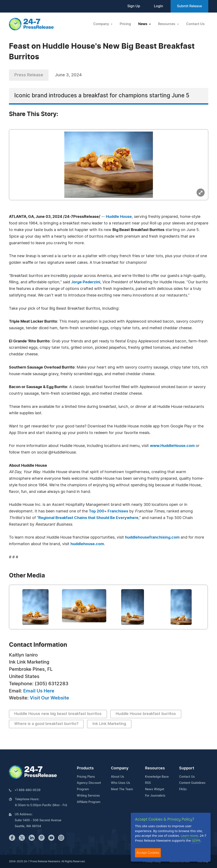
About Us (118, 777)
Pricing (125, 24)
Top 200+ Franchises (108, 511)
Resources (155, 768)
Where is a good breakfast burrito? (46, 724)
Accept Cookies (148, 853)
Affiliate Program (89, 802)
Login (159, 6)
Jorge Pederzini (86, 282)
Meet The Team (122, 789)
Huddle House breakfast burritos (146, 714)
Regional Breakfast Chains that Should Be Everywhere (88, 518)
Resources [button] (167, 24)
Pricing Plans (86, 777)
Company (120, 768)
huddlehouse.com (87, 544)
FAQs (183, 789)
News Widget (155, 789)
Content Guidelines (192, 783)
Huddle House (119, 217)
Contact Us (195, 24)
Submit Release (189, 6)
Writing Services (88, 796)
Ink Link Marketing (109, 724)
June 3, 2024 (68, 75)
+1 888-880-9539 (27, 790)
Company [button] (102, 24)
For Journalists (155, 796)
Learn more (190, 835)
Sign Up (134, 6)
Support (187, 768)
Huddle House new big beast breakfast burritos (58, 714)
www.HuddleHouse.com (172, 446)
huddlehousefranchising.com (152, 538)
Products (85, 768)
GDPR (196, 840)
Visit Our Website (49, 698)
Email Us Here (39, 691)
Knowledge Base (157, 777)
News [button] (143, 24)
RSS (148, 783)
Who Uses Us (121, 783)
